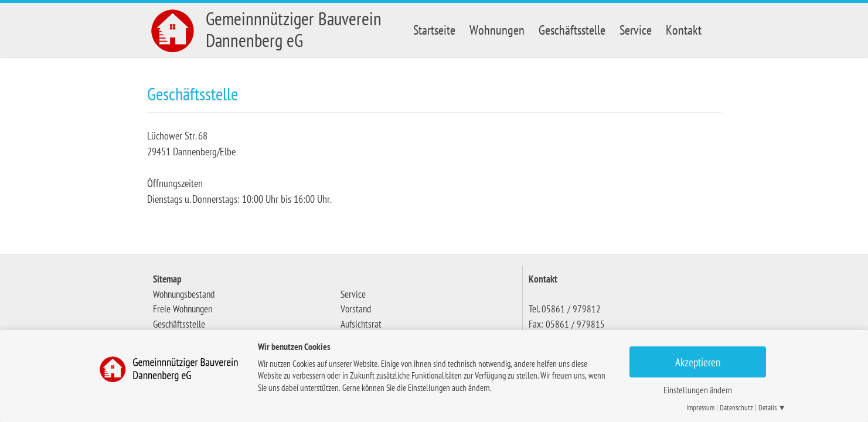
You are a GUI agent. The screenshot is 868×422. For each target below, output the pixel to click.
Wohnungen (497, 30)
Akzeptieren (698, 362)
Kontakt (684, 30)
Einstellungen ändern (698, 390)
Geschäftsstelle (572, 30)
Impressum (700, 408)
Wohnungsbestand (184, 294)
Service (636, 30)
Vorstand (356, 309)
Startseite (434, 30)
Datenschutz (736, 408)
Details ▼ (772, 408)
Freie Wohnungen (183, 309)
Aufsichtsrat (361, 324)
